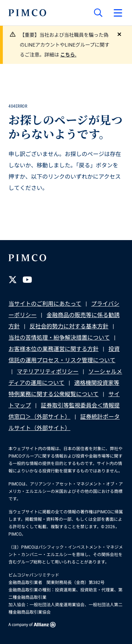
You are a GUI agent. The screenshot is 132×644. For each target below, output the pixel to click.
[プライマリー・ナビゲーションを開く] (118, 13)
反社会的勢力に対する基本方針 (69, 326)
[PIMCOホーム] (27, 13)
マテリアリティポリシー (48, 372)
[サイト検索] (98, 13)
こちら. (68, 55)
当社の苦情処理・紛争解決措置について (59, 338)
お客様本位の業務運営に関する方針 (54, 349)
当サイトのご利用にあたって (45, 304)
